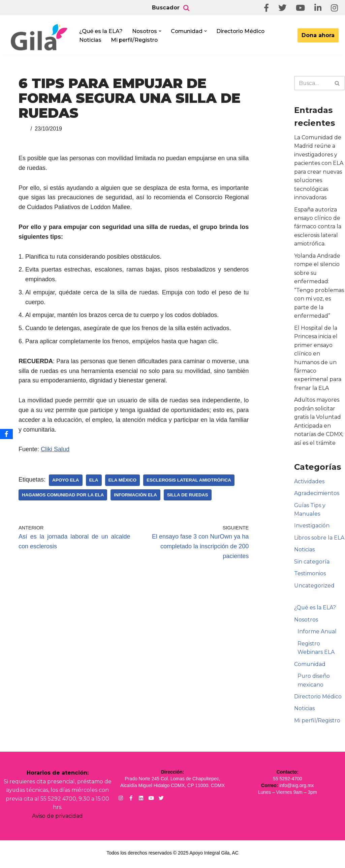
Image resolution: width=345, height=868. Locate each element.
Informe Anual (317, 633)
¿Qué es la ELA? (101, 31)
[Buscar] (186, 8)
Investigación (312, 527)
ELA (94, 480)
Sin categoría (312, 563)
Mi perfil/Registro (135, 40)
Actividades (309, 483)
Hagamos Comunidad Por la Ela (63, 495)
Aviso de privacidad (57, 818)
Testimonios (310, 575)
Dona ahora (318, 35)
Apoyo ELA (66, 480)
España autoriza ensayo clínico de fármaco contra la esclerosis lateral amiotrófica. (318, 227)
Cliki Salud (55, 449)
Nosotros (306, 621)
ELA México (123, 480)
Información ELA (135, 495)
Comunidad (310, 666)
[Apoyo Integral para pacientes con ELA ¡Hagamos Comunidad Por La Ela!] (39, 38)
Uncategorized (314, 587)
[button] (161, 31)
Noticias (90, 40)
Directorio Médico (243, 31)
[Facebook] (6, 434)
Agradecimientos (317, 495)
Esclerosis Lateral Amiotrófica (189, 480)
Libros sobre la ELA (319, 539)
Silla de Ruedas (188, 495)
